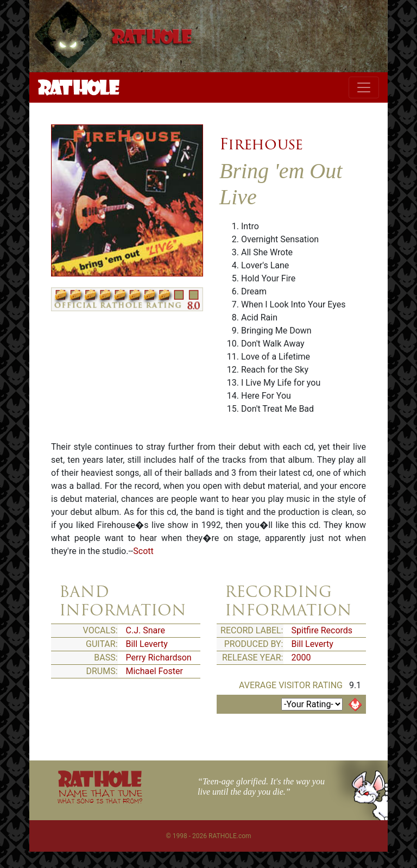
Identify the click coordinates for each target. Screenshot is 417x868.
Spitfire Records (322, 630)
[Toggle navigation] (364, 87)
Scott (143, 551)
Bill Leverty (147, 644)
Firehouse (261, 144)
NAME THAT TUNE (100, 796)
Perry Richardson (159, 658)
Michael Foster (154, 671)
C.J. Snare (146, 630)
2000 (301, 658)
